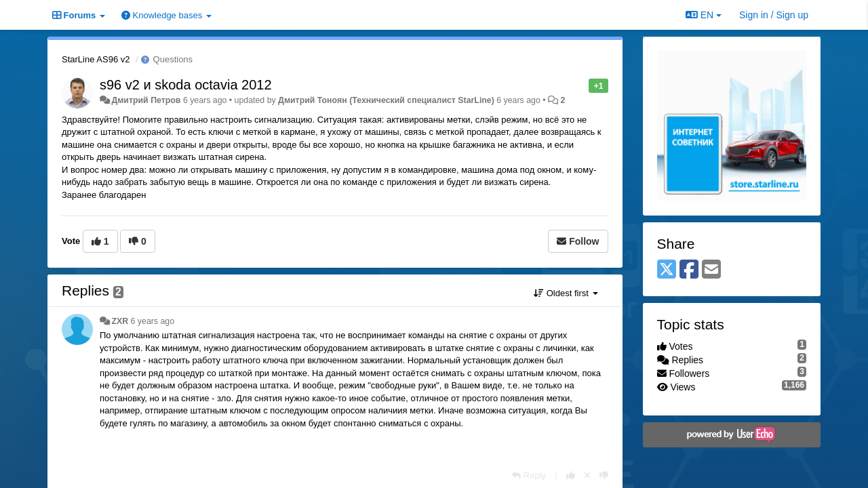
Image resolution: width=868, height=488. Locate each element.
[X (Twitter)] (667, 270)
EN (704, 15)
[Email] (711, 270)
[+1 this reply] (571, 475)
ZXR (120, 321)
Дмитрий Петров (146, 100)
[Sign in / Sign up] (774, 15)
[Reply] (529, 475)
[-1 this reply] (604, 475)
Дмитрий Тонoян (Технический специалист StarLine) (386, 100)
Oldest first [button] (566, 293)
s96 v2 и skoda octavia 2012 (186, 85)
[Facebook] (689, 270)
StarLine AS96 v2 (96, 59)
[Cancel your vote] (587, 475)
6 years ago (153, 321)
